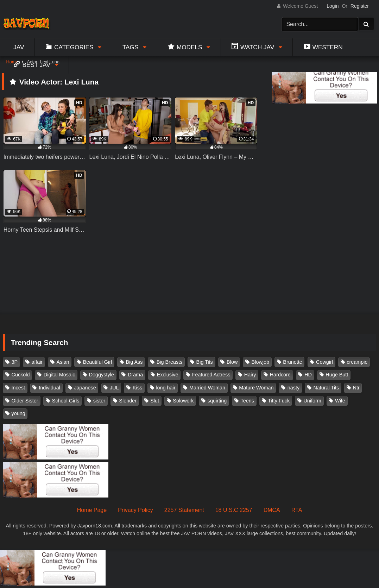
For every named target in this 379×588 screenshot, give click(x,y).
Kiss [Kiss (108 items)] (137, 388)
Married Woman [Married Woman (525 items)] (207, 388)
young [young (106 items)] (18, 413)
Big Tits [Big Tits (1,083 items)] (205, 362)
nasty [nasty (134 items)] (293, 388)
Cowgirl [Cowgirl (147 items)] (324, 362)
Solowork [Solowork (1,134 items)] (183, 401)
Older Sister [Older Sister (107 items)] (25, 401)
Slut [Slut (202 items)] (155, 401)
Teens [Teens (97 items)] (247, 401)
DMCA (272, 510)
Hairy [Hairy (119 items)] (250, 375)
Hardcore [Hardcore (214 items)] (280, 375)
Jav (19, 47)
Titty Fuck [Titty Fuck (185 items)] (279, 401)
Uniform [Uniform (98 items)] (312, 401)
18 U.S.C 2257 (234, 510)
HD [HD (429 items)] (308, 375)
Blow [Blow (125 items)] (232, 362)
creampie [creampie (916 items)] (357, 362)
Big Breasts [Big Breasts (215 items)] (170, 362)
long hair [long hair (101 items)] (166, 388)
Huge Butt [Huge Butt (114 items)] (337, 375)
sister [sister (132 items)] (99, 401)
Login (333, 6)
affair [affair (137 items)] (37, 362)
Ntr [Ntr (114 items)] (356, 388)
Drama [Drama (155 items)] (135, 375)
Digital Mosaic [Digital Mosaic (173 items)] (59, 375)
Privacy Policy (135, 510)
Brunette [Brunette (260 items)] (292, 362)
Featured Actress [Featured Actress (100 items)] (211, 375)
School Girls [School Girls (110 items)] (66, 401)
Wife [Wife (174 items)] (340, 401)
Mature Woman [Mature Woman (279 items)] (256, 388)
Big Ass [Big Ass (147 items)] (134, 362)
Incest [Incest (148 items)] (18, 388)
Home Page (92, 510)
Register (360, 6)
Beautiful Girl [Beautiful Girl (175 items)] (97, 362)
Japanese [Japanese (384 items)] (85, 388)
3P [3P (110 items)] (15, 362)
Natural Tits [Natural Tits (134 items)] (326, 388)
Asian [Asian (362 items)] (63, 362)
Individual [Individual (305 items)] (49, 388)
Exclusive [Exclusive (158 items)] (168, 375)
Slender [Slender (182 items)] (128, 401)
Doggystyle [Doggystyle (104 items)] (102, 375)
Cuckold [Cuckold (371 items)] (21, 375)
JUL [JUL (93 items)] (114, 388)
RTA (297, 510)
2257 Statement (184, 510)
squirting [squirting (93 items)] (217, 401)
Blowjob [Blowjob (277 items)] (260, 362)
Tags (131, 47)
